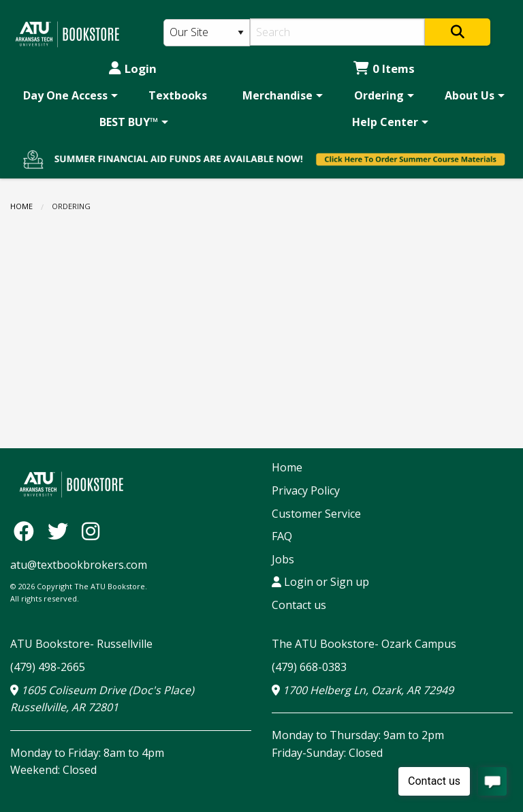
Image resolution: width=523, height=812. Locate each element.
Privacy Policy (306, 490)
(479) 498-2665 (48, 667)
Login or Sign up (320, 582)
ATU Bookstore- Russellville (81, 644)
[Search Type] (207, 33)
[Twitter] (61, 530)
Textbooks (178, 95)
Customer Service (316, 514)
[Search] (337, 32)
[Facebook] (27, 530)
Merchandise (278, 95)
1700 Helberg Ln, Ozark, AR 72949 (363, 690)
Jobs (283, 559)
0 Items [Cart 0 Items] (384, 68)
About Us (470, 95)
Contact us (299, 605)
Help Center (385, 122)
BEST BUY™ (129, 122)
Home (21, 206)
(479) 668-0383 (309, 667)
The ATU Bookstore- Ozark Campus (364, 644)
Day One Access (65, 95)
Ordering (379, 95)
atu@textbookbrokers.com (79, 565)
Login (133, 68)
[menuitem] (68, 95)
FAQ (282, 536)
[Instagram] (91, 530)
